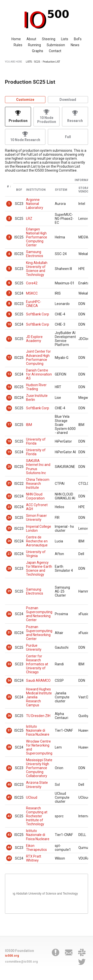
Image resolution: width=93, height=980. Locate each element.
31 (9, 633)
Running (34, 45)
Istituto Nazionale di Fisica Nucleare (38, 730)
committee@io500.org (21, 962)
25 (9, 528)
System (61, 190)
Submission (56, 45)
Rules (18, 45)
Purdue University (34, 647)
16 (9, 408)
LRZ (29, 219)
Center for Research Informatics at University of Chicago (37, 664)
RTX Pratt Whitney (34, 858)
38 (9, 747)
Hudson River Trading (36, 387)
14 (9, 387)
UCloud (32, 797)
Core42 (32, 283)
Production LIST (51, 62)
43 (9, 835)
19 (9, 452)
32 (9, 647)
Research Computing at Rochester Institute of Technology (37, 816)
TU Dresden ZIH (38, 716)
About (31, 39)
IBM (29, 425)
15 (9, 398)
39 (9, 768)
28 (9, 568)
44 (9, 847)
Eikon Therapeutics (36, 848)
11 (9, 339)
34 (9, 680)
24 (9, 518)
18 (9, 441)
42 (9, 816)
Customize (25, 100)
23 (9, 507)
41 (9, 797)
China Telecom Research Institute (38, 484)
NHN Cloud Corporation (35, 496)
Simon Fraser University (36, 518)
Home (16, 39)
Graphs (38, 51)
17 (9, 424)
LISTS (29, 62)
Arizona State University (37, 785)
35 (9, 697)
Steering (49, 39)
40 (9, 785)
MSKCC (32, 293)
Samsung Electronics (35, 254)
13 (9, 374)
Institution (36, 190)
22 (9, 496)
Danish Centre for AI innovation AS (39, 374)
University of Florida (36, 441)
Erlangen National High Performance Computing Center (37, 237)
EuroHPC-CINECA (34, 304)
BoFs (78, 39)
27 (9, 554)
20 (9, 467)
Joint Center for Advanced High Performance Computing (38, 357)
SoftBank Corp (38, 314)
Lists (65, 39)
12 (9, 357)
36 (9, 716)
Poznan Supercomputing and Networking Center (39, 614)
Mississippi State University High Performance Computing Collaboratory (39, 768)
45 (9, 858)
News (75, 45)
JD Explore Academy (34, 339)
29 (9, 591)
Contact (55, 51)
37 (9, 730)
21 (9, 483)
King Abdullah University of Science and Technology (37, 269)
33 (9, 664)
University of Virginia (36, 554)
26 (9, 541)
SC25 (37, 62)
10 (9, 324)
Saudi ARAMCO (38, 680)
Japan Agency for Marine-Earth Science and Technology (39, 568)
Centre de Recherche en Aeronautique (37, 541)
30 (9, 614)
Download (68, 100)
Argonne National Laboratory (35, 204)
